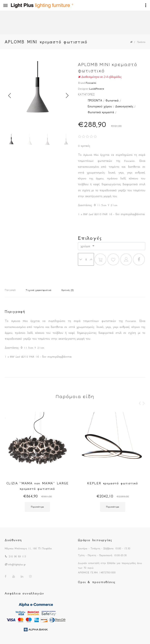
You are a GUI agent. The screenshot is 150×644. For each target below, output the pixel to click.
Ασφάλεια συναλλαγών (24, 593)
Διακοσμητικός (124, 106)
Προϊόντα (141, 42)
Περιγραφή (10, 290)
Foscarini (91, 83)
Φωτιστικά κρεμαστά (101, 112)
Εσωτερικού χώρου (100, 106)
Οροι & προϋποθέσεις (97, 582)
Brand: (82, 83)
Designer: (84, 89)
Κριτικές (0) (68, 290)
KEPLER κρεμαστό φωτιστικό (113, 483)
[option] (38, 96)
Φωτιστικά (112, 101)
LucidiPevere (97, 89)
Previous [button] (10, 96)
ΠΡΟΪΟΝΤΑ (95, 101)
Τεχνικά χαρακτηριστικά (38, 290)
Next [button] (67, 96)
